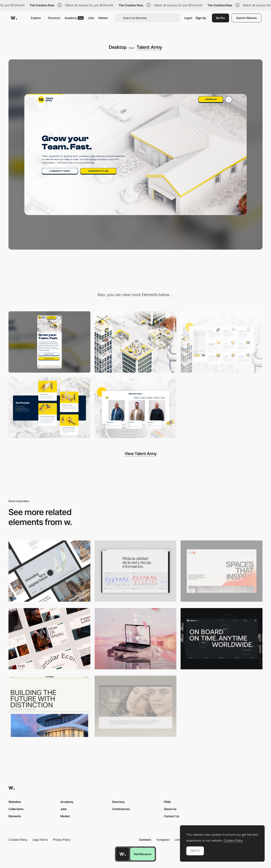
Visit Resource (142, 854)
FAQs (167, 802)
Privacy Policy (62, 840)
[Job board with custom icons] (222, 342)
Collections (16, 809)
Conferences (121, 809)
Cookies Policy (18, 840)
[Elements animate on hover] (49, 407)
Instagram (163, 840)
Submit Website (246, 18)
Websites (15, 802)
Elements (15, 816)
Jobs (91, 18)
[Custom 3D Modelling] (136, 342)
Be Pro (221, 18)
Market (103, 18)
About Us (170, 809)
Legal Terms (40, 840)
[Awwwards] (14, 18)
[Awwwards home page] (123, 854)
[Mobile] (49, 342)
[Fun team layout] (136, 407)
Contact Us (171, 816)
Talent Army (149, 47)
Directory (54, 18)
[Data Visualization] (136, 571)
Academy (74, 18)
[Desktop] (49, 571)
